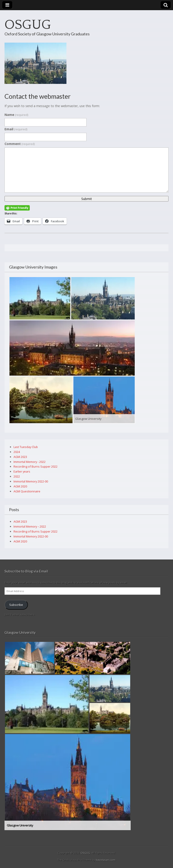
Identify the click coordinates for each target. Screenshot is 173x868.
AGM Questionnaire (27, 491)
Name (16, 115)
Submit (87, 199)
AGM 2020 (20, 486)
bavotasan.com (106, 860)
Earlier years (22, 471)
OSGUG (28, 25)
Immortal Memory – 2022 (30, 526)
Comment (20, 144)
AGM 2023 (20, 457)
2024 (17, 452)
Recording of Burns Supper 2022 (35, 466)
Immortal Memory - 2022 (30, 462)
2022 (17, 476)
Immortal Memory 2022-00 (31, 481)
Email (16, 129)
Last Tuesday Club (26, 447)
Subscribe (16, 605)
